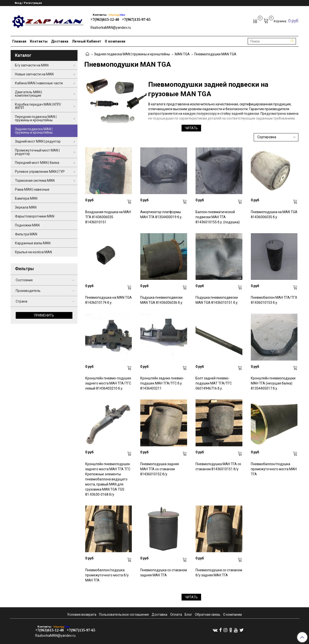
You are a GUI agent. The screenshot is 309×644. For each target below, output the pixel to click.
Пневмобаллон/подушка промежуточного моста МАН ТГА (274, 469)
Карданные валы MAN (33, 243)
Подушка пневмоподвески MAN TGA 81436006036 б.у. (162, 300)
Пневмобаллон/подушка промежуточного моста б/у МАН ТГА (107, 575)
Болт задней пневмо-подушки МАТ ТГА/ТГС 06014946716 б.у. (214, 383)
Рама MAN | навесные (32, 189)
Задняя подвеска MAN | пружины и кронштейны (132, 54)
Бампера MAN (26, 198)
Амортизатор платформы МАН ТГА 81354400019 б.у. (161, 214)
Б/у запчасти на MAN (32, 65)
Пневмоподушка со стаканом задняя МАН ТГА (164, 573)
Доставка (60, 41)
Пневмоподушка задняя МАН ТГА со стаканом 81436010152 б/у (160, 469)
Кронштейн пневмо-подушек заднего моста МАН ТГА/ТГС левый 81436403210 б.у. (108, 383)
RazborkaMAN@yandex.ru (111, 28)
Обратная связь (208, 615)
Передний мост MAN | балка (37, 163)
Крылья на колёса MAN (33, 252)
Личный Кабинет (87, 41)
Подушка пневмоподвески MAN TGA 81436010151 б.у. (217, 300)
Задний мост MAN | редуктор (38, 141)
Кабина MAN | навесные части (39, 83)
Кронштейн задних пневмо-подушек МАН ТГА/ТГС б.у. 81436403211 (162, 383)
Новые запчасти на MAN (34, 74)
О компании (115, 41)
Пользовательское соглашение (124, 615)
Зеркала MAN (26, 207)
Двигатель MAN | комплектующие (28, 94)
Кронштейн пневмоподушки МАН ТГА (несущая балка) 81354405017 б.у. (273, 383)
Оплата (176, 615)
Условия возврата (82, 615)
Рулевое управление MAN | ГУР (40, 172)
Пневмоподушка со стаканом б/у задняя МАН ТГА (219, 573)
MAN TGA (182, 54)
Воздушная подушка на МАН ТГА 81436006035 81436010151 (108, 217)
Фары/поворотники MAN (35, 216)
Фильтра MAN (26, 234)
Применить (44, 315)
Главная (19, 41)
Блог (188, 615)
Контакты (39, 41)
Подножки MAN (27, 225)
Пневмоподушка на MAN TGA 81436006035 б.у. (274, 214)
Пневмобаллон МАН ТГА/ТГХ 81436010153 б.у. (274, 300)
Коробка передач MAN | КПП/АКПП (38, 106)
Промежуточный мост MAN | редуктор (37, 152)
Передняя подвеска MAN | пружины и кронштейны (36, 118)
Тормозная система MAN (35, 181)
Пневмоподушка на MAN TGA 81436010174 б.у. (109, 300)
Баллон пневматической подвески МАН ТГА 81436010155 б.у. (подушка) (218, 217)
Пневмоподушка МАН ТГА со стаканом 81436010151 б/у (218, 467)
